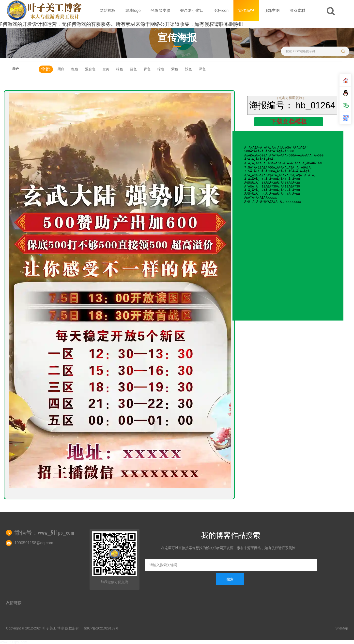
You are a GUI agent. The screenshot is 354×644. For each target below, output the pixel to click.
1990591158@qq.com (34, 543)
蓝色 (133, 69)
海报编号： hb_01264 (292, 105)
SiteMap (342, 628)
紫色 (175, 69)
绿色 (161, 69)
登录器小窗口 (192, 10)
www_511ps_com (14, 642)
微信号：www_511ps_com (44, 533)
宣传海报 (246, 10)
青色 (147, 69)
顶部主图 (272, 10)
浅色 (188, 69)
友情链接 (14, 603)
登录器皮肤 (160, 10)
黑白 (61, 69)
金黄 (106, 69)
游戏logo (133, 10)
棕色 (120, 69)
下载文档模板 (289, 121)
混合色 (90, 69)
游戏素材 (297, 10)
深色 (202, 69)
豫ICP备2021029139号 (101, 628)
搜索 (230, 579)
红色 (75, 69)
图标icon (221, 10)
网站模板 (108, 10)
